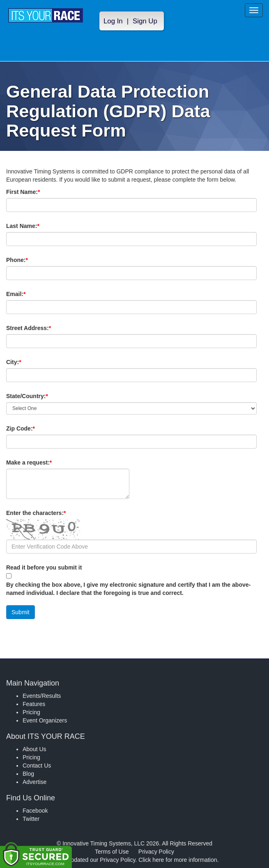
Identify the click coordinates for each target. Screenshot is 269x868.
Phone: (31, 260)
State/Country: (41, 396)
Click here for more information (178, 860)
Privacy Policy (156, 852)
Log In (113, 21)
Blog (28, 774)
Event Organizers (45, 720)
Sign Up (145, 21)
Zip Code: (34, 428)
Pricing (31, 712)
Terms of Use (112, 852)
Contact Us (37, 765)
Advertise (34, 782)
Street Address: (43, 328)
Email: (30, 294)
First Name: (37, 192)
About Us (34, 749)
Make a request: (29, 462)
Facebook (35, 811)
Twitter (31, 819)
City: (28, 362)
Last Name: (37, 226)
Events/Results (42, 696)
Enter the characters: (50, 513)
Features (34, 704)
